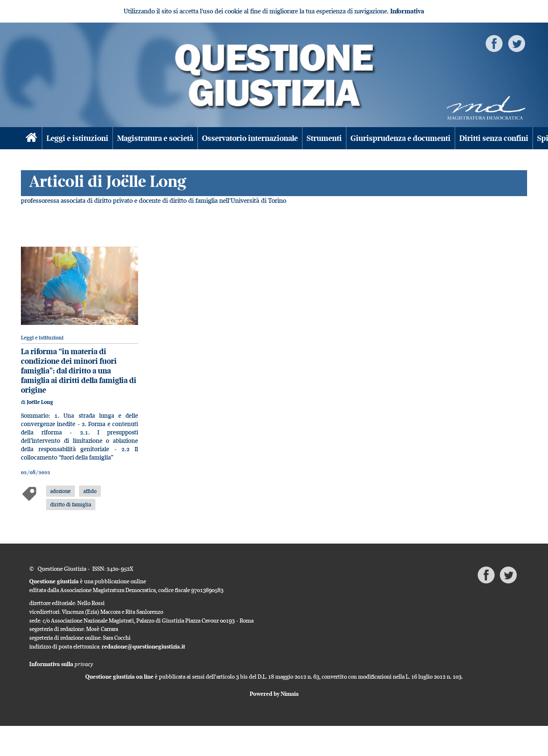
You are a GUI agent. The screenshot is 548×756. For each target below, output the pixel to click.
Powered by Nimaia (274, 694)
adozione (60, 491)
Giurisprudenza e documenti (401, 138)
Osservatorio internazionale (250, 138)
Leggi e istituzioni (77, 138)
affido (90, 491)
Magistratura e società (155, 138)
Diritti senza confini (494, 138)
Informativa (407, 11)
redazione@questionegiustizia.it (143, 646)
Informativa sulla (61, 664)
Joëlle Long (40, 402)
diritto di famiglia (71, 504)
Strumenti (324, 138)
